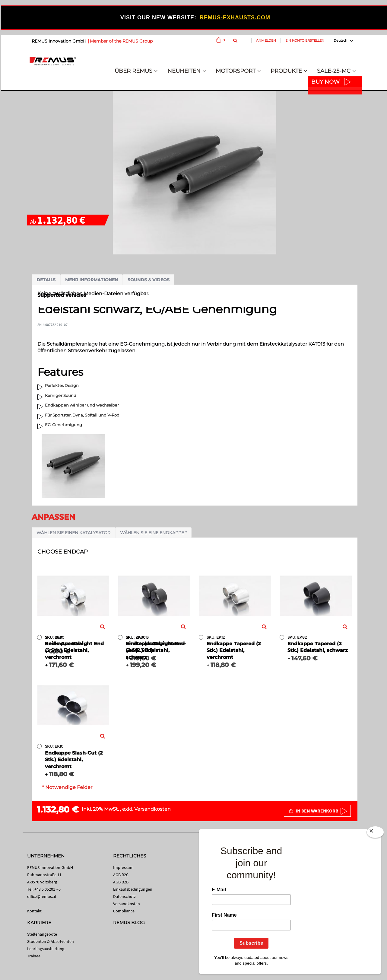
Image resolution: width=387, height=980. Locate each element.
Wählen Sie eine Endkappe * (153, 533)
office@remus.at (42, 896)
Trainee (34, 956)
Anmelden (266, 40)
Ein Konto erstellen (305, 40)
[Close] (375, 833)
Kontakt (34, 911)
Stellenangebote (42, 934)
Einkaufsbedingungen (133, 889)
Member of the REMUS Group (121, 41)
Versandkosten (152, 809)
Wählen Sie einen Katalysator (73, 533)
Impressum (124, 867)
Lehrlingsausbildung (46, 949)
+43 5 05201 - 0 (48, 889)
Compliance (124, 911)
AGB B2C (121, 875)
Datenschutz (125, 896)
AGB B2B (121, 882)
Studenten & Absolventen (51, 941)
